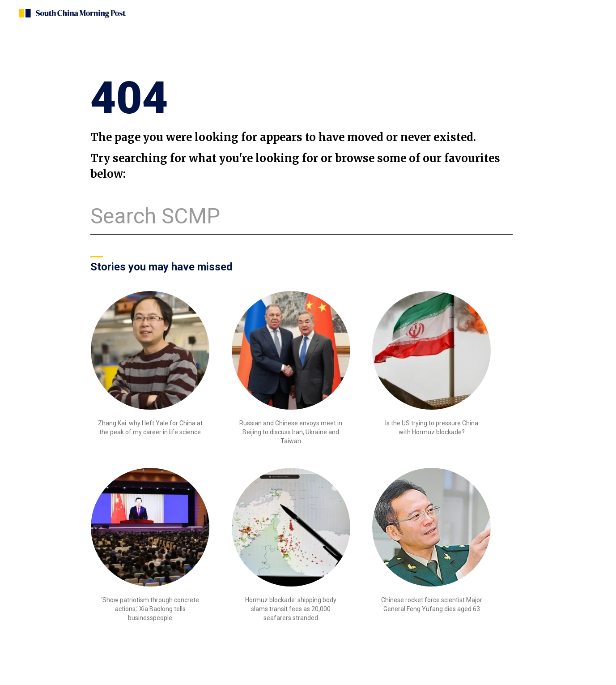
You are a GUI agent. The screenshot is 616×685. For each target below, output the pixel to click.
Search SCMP (155, 216)
